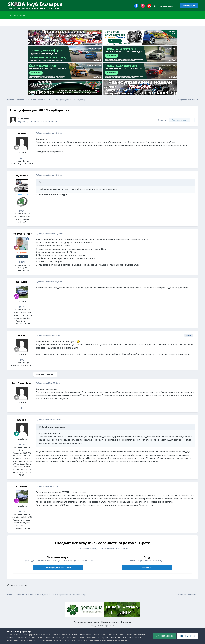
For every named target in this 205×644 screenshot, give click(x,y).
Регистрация (189, 6)
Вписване (147, 568)
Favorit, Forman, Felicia (46, 121)
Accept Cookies (164, 636)
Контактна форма (110, 622)
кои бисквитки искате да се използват (123, 637)
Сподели (160, 120)
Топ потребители (18, 15)
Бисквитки (126, 622)
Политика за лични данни (86, 622)
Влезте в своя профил (165, 6)
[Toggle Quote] (40, 182)
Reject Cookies (187, 636)
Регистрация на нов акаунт (58, 568)
